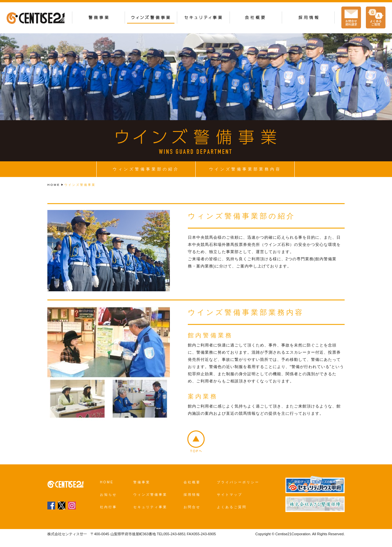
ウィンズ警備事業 (150, 495)
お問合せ (192, 507)
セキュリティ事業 (150, 507)
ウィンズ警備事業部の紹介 (146, 169)
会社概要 (192, 482)
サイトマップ (230, 495)
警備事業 (142, 482)
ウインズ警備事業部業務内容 (245, 169)
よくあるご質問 (232, 507)
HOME (54, 185)
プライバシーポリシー (238, 482)
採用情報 (192, 495)
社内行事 (108, 507)
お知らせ (108, 495)
